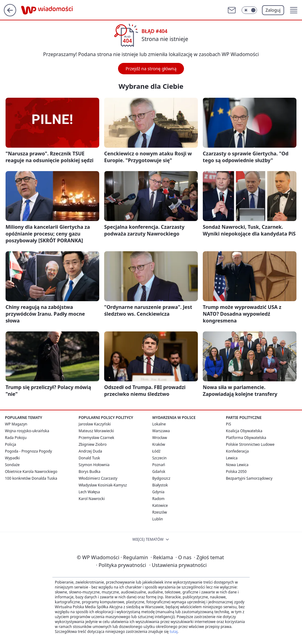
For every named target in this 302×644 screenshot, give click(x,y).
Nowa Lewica (237, 465)
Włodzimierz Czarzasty (98, 478)
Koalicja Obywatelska (244, 431)
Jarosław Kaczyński (95, 424)
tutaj (173, 632)
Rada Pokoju (16, 438)
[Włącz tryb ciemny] (249, 10)
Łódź (156, 451)
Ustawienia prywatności (178, 565)
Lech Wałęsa (89, 492)
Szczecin (159, 458)
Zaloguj (273, 10)
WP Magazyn (16, 424)
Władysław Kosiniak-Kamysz (103, 485)
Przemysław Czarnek (96, 438)
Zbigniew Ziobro (93, 444)
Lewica (232, 458)
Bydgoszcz (161, 478)
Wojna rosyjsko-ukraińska (27, 431)
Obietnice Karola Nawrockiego (31, 472)
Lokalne (159, 424)
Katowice (160, 505)
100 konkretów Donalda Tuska (31, 478)
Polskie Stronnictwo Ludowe (250, 444)
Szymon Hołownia (94, 465)
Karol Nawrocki (92, 499)
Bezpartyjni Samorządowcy (249, 478)
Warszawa (161, 431)
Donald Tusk (89, 458)
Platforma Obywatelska (246, 438)
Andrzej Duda (90, 451)
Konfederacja (237, 451)
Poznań (159, 465)
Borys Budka (90, 472)
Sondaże (12, 465)
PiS (229, 424)
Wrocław (160, 438)
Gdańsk (159, 472)
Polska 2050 (236, 472)
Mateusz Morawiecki (96, 431)
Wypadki (12, 458)
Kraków (159, 444)
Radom (158, 499)
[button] (294, 10)
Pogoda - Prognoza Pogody (29, 451)
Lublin (158, 519)
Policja (10, 444)
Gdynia (158, 492)
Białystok (160, 485)
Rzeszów (160, 512)
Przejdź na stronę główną (151, 69)
